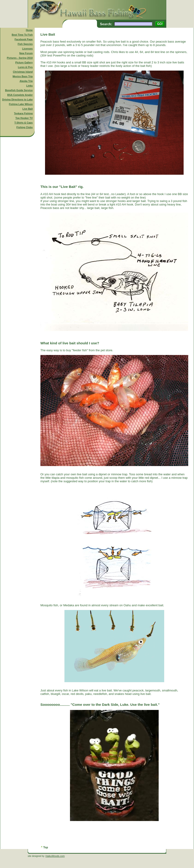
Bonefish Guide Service (19, 90)
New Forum (26, 53)
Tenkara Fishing (23, 113)
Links (30, 86)
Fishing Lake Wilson (21, 104)
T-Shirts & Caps (23, 123)
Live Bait (27, 109)
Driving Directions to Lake (17, 100)
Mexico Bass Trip (23, 76)
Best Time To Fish (22, 35)
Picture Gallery (24, 62)
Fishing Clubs (24, 127)
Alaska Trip (26, 81)
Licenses (27, 49)
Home (29, 30)
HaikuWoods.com (55, 856)
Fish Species (25, 44)
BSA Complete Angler (20, 95)
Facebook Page (24, 39)
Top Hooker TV (24, 118)
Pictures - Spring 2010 (20, 58)
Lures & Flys (25, 67)
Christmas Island (23, 72)
